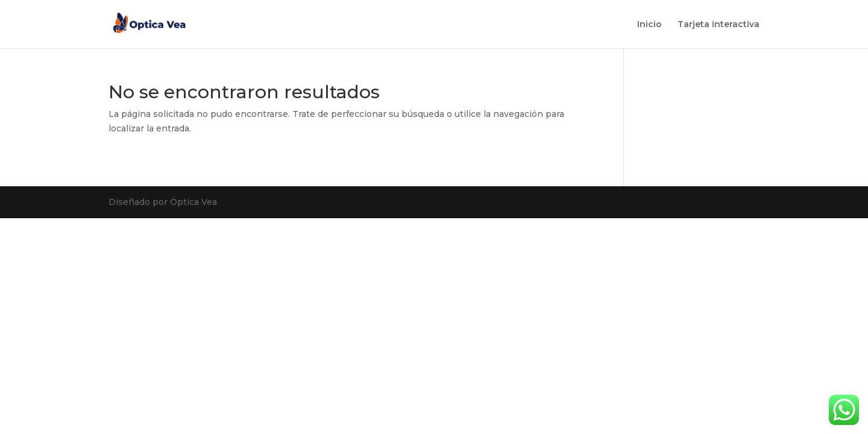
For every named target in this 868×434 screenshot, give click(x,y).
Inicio (649, 25)
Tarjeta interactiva (719, 25)
